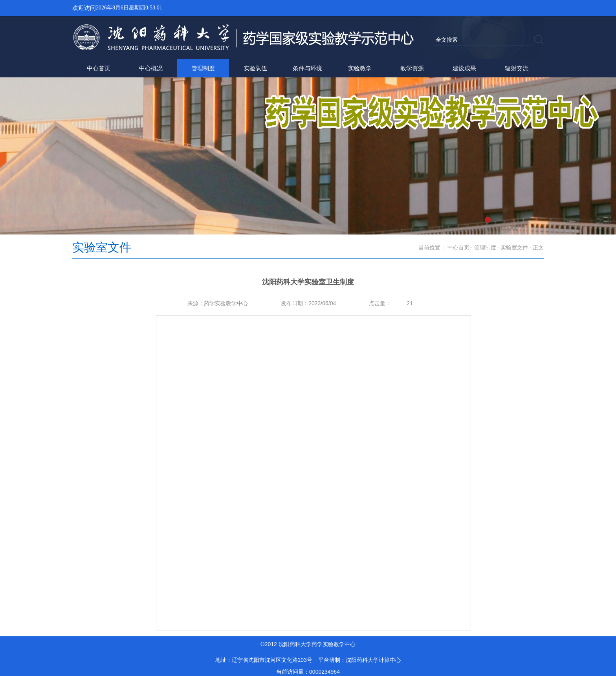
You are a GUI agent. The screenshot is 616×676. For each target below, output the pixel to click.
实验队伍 (255, 68)
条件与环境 (307, 68)
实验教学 (360, 68)
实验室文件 (514, 247)
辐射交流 (517, 68)
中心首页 (99, 68)
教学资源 (412, 68)
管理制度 (203, 68)
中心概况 (151, 68)
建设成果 (464, 68)
